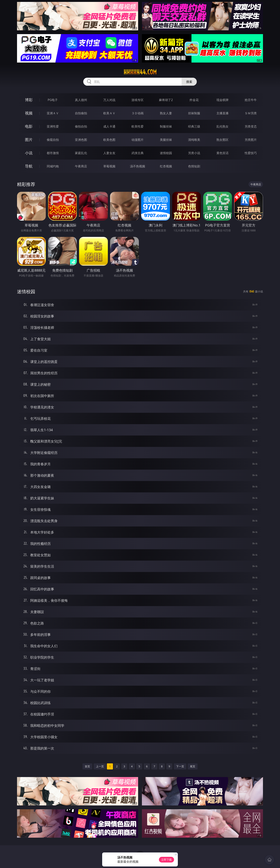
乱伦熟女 (222, 126)
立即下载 (166, 860)
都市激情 (53, 153)
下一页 (180, 766)
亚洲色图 (81, 140)
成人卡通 (109, 126)
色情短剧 (194, 166)
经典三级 (194, 126)
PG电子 (53, 100)
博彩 (29, 100)
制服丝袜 (166, 126)
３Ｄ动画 (138, 113)
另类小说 (194, 153)
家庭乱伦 (81, 153)
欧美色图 (109, 140)
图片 (29, 140)
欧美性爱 (138, 126)
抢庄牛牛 (251, 100)
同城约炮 (53, 166)
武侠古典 (138, 153)
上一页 (100, 766)
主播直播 (222, 113)
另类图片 (251, 140)
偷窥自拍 (53, 140)
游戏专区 (138, 100)
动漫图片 (138, 140)
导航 (29, 166)
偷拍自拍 (81, 126)
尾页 (193, 766)
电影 (29, 126)
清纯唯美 (194, 140)
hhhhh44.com (140, 72)
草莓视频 (109, 166)
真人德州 (81, 100)
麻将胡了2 (166, 100)
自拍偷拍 (81, 113)
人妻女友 (109, 153)
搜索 (189, 82)
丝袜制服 (194, 113)
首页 (87, 766)
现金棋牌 (222, 100)
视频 (29, 113)
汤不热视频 (138, 166)
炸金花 (194, 100)
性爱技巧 (251, 153)
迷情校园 (166, 153)
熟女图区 (222, 140)
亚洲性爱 (53, 126)
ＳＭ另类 (251, 113)
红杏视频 (166, 166)
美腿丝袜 (166, 140)
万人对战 (109, 100)
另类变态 (251, 126)
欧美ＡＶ (109, 113)
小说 (29, 153)
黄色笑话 (222, 153)
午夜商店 (81, 166)
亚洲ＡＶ (53, 113)
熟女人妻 (166, 113)
